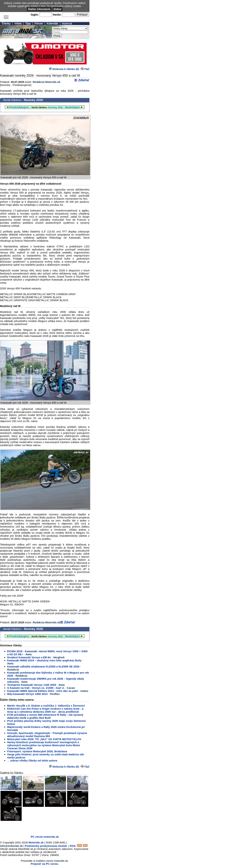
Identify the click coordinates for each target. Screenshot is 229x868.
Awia (29, 654)
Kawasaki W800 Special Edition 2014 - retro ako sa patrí (43, 691)
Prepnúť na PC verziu (44, 864)
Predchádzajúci (19, 107)
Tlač (87, 69)
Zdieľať (83, 80)
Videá (18, 23)
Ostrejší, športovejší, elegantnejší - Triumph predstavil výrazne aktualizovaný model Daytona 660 (47, 735)
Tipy (28, 23)
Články (6, 23)
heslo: (57, 15)
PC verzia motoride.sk (45, 837)
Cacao (71, 688)
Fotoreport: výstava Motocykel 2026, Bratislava (37, 751)
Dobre (58, 9)
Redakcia (13, 670)
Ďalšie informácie (39, 9)
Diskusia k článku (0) (64, 69)
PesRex (55, 694)
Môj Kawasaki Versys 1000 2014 (27, 694)
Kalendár (52, 23)
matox (84, 691)
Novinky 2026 (33, 100)
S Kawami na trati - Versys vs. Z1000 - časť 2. (36, 688)
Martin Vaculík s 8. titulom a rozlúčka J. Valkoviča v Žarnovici (46, 706)
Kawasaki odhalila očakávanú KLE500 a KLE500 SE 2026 (43, 666)
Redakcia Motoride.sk (47, 82)
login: (35, 15)
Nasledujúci (72, 107)
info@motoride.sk (11, 846)
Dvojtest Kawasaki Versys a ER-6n (29, 657)
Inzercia (67, 23)
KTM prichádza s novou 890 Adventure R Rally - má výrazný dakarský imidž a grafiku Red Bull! (45, 716)
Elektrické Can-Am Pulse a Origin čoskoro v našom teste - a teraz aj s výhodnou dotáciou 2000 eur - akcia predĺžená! (45, 710)
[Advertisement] (42, 827)
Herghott (59, 657)
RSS (73, 846)
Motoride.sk (36, 842)
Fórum (39, 23)
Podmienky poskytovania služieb (46, 846)
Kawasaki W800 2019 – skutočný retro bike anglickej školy (44, 660)
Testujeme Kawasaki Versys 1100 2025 (32, 685)
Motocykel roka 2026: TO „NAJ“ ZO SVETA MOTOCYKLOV (44, 739)
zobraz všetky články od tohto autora (34, 760)
